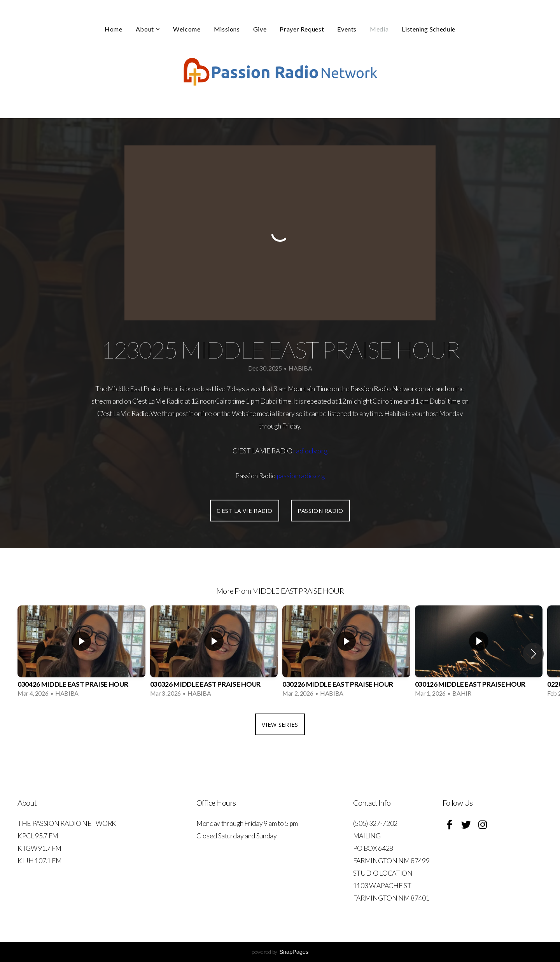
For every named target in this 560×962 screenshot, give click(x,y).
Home (114, 29)
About (148, 29)
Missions (227, 29)
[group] (81, 654)
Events (347, 29)
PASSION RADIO (320, 511)
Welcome (187, 29)
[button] (533, 654)
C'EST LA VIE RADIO (244, 511)
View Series (280, 724)
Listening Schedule (429, 29)
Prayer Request (302, 29)
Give (260, 29)
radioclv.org (310, 451)
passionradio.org (301, 476)
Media (379, 29)
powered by (280, 952)
